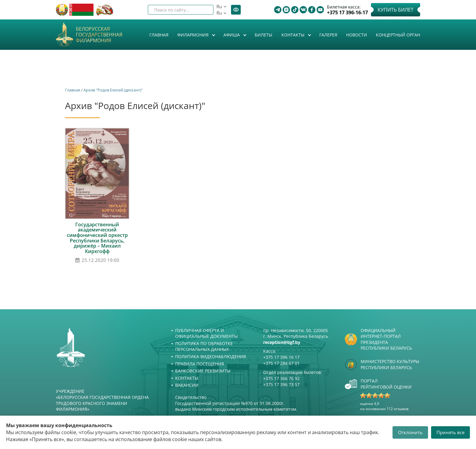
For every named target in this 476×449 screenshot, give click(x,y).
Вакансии (187, 385)
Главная (159, 35)
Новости (357, 35)
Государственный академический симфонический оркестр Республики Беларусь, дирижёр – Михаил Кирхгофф (97, 238)
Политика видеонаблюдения (211, 356)
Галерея (328, 35)
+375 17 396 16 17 (281, 357)
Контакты (294, 35)
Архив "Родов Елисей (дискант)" (113, 90)
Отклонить (410, 432)
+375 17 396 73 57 (281, 384)
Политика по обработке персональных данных (204, 346)
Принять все (450, 432)
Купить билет (396, 10)
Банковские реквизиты (203, 371)
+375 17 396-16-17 (347, 13)
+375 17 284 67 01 (281, 363)
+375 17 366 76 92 (281, 378)
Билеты (263, 35)
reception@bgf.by (282, 342)
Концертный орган (398, 35)
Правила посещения (200, 364)
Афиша (232, 35)
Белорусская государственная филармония (99, 35)
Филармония (194, 35)
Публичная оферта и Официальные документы (206, 333)
